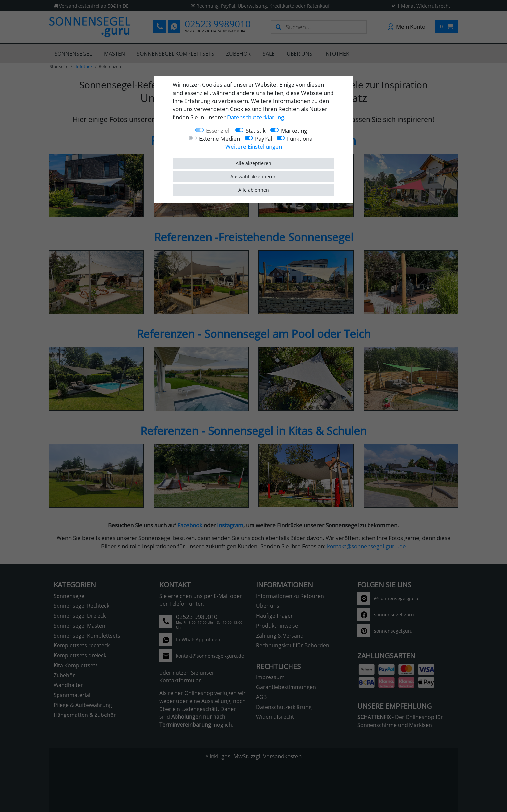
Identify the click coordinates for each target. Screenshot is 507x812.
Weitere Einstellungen (254, 147)
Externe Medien (219, 139)
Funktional (300, 139)
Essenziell (218, 130)
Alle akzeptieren (253, 163)
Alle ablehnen (254, 190)
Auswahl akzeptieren (253, 177)
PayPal (264, 139)
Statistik (256, 130)
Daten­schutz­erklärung (255, 117)
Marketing (294, 130)
